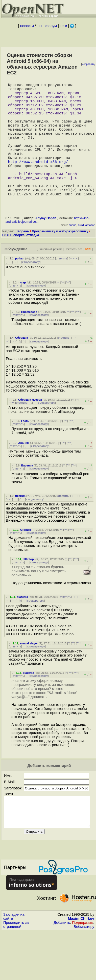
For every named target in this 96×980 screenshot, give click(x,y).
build (81, 253)
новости (27, 26)
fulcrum (20, 524)
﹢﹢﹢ (74, 287)
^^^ (68, 311)
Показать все (74, 277)
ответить (62, 287)
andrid (73, 253)
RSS (88, 277)
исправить (88, 64)
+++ (39, 26)
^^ (63, 311)
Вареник (27, 494)
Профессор (29, 340)
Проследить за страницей (16, 959)
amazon (90, 253)
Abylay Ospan (46, 247)
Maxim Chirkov (81, 953)
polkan (20, 287)
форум (51, 26)
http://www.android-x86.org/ (38, 182)
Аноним (24, 471)
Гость (25, 449)
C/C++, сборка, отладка (21, 263)
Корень (23, 260)
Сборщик (21, 366)
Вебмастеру (84, 961)
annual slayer (29, 672)
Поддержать (83, 957)
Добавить (62, 957)
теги (63, 26)
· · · (9, 290)
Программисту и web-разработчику (60, 260)
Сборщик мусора (30, 428)
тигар (22, 311)
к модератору (31, 290)
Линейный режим (50, 277)
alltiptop (28, 587)
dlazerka (22, 625)
